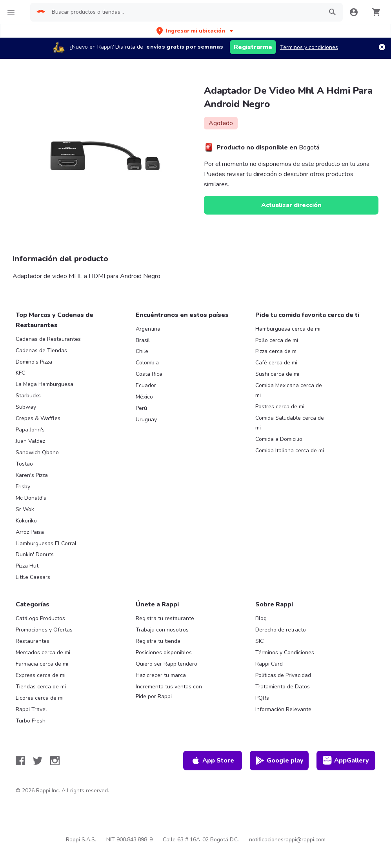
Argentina (148, 329)
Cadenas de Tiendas (41, 350)
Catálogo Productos (40, 618)
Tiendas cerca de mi (41, 687)
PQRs (262, 698)
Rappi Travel (31, 709)
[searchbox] (185, 12)
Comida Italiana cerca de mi (290, 450)
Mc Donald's (31, 498)
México (144, 397)
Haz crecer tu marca (161, 675)
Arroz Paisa (30, 532)
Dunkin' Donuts (35, 554)
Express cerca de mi (41, 675)
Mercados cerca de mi (43, 652)
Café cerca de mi (276, 363)
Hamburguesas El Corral (46, 543)
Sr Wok (25, 509)
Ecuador (146, 385)
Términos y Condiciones (285, 652)
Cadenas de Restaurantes (48, 339)
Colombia (147, 363)
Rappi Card (269, 664)
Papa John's (30, 430)
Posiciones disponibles (164, 652)
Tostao (24, 464)
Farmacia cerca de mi (42, 664)
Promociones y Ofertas (44, 630)
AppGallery (346, 761)
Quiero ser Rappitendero (166, 664)
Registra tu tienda (158, 641)
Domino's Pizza (34, 362)
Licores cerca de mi (40, 698)
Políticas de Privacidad (283, 675)
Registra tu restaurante (165, 618)
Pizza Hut (27, 566)
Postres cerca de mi (280, 407)
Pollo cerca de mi (277, 340)
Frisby (23, 487)
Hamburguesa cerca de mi (288, 329)
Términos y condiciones (309, 47)
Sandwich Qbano (37, 452)
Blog (261, 618)
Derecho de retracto (281, 630)
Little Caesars (33, 577)
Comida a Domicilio (279, 439)
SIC (259, 641)
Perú (141, 408)
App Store (213, 761)
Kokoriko (26, 521)
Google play (279, 761)
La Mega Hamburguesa (45, 384)
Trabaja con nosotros (162, 630)
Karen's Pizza (32, 475)
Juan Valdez (30, 441)
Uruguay (146, 419)
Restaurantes (33, 641)
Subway (26, 407)
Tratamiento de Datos (283, 687)
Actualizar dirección (291, 205)
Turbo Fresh (31, 721)
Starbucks (28, 396)
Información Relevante (283, 709)
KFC (20, 373)
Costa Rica (149, 374)
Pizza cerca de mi (276, 351)
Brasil (143, 340)
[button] (195, 31)
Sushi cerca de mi (277, 374)
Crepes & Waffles (38, 418)
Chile (142, 351)
